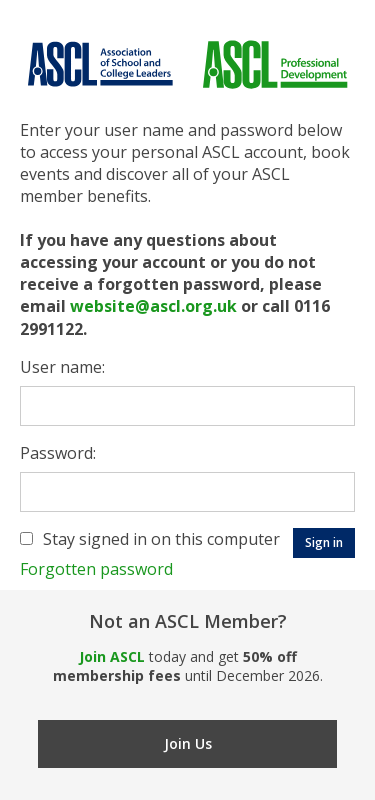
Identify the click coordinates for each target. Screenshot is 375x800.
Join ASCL (112, 656)
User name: (62, 367)
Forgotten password (96, 569)
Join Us (188, 743)
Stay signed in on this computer (161, 539)
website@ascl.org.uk (153, 306)
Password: (58, 453)
